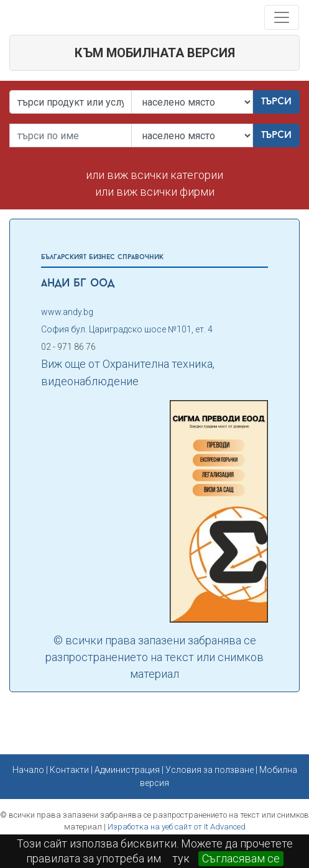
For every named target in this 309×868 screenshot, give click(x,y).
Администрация (127, 770)
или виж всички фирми (155, 192)
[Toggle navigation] (282, 17)
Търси (276, 102)
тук (181, 858)
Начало (28, 770)
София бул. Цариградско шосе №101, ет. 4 (127, 329)
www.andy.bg (67, 312)
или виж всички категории (154, 175)
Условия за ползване (210, 770)
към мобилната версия (155, 53)
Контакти (69, 770)
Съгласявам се (241, 858)
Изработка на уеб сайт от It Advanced (177, 827)
